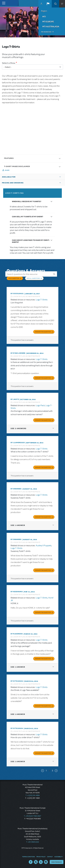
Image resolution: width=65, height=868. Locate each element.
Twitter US (36, 862)
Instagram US (46, 862)
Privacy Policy (41, 857)
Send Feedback (57, 862)
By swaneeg (16, 489)
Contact (50, 857)
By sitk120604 (17, 681)
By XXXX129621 (17, 294)
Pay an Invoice (46, 32)
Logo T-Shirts (42, 300)
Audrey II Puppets (44, 546)
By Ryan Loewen (18, 353)
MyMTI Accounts (41, 4)
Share (7, 170)
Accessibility (58, 857)
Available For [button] (9, 177)
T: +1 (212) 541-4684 (33, 795)
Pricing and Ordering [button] (13, 183)
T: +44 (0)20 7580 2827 (32, 816)
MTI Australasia (51, 27)
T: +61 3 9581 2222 (33, 842)
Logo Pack (40, 405)
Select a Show (9, 63)
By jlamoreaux (18, 443)
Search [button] (55, 4)
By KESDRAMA (17, 592)
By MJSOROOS (17, 634)
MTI (44, 17)
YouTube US (41, 862)
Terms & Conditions (28, 857)
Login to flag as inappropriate (27, 296)
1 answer (18, 525)
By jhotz (15, 399)
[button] (48, 4)
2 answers (19, 428)
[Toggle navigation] (3, 3)
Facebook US (31, 862)
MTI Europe (48, 22)
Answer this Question (43, 332)
